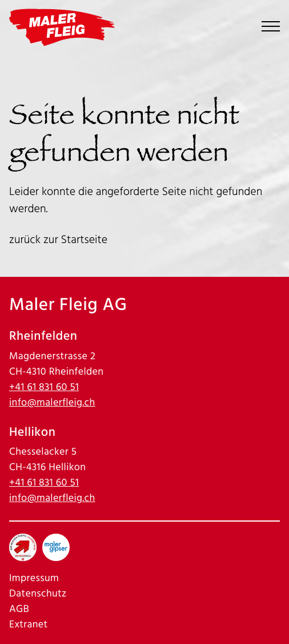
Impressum (34, 579)
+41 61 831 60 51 (44, 387)
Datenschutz (38, 594)
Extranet (29, 625)
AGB (19, 609)
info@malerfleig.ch (52, 403)
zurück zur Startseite (58, 240)
